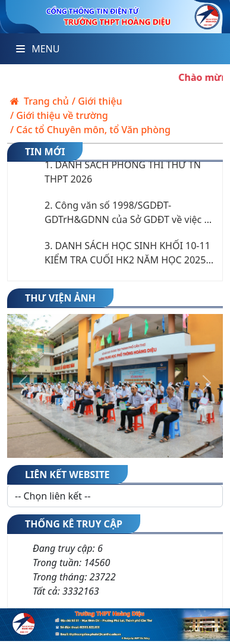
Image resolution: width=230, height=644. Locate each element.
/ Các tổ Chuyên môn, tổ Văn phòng (90, 130)
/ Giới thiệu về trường (59, 115)
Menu (38, 49)
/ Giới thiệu (97, 101)
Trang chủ (40, 101)
